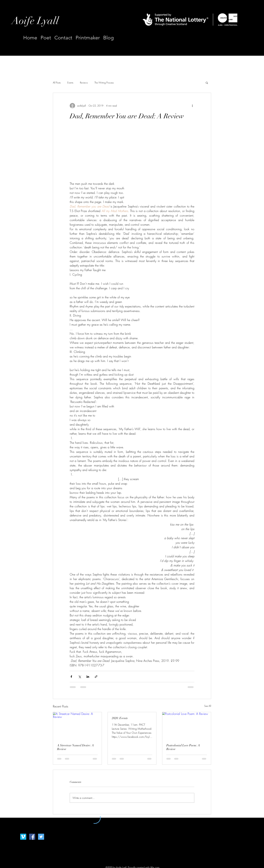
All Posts (57, 83)
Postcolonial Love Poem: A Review (183, 747)
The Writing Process (104, 83)
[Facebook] (32, 837)
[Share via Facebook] (71, 677)
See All (208, 706)
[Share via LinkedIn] (88, 677)
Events (70, 83)
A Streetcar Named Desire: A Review (75, 747)
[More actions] (192, 106)
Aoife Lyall (35, 21)
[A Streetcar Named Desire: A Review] (77, 726)
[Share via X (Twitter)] (80, 677)
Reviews (84, 83)
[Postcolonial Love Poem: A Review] (187, 726)
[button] (207, 83)
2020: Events (120, 718)
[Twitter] (41, 837)
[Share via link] (96, 677)
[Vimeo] (23, 837)
